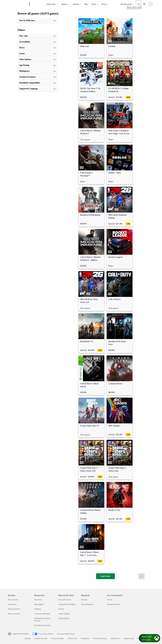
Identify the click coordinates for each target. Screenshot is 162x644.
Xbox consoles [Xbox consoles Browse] (13, 600)
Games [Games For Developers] (110, 600)
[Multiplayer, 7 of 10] (37, 71)
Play (86, 4)
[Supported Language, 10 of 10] (37, 89)
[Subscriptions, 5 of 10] (37, 59)
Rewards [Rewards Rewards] (84, 600)
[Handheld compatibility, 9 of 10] (37, 83)
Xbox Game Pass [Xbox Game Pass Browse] (14, 609)
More (104, 4)
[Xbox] (38, 4)
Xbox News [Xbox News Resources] (38, 600)
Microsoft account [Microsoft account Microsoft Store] (65, 600)
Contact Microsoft (41, 638)
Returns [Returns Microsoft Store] (61, 609)
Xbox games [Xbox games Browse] (12, 604)
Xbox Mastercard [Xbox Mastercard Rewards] (87, 604)
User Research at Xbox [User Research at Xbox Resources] (42, 625)
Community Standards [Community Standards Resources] (42, 614)
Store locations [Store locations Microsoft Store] (64, 618)
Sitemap (28, 638)
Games (64, 4)
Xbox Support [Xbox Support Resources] (39, 604)
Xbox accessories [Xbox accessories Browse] (14, 614)
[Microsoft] (18, 4)
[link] (91, 38)
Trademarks (85, 638)
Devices (76, 4)
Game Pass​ (51, 4)
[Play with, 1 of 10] (37, 36)
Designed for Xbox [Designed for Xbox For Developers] (114, 604)
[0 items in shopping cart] (144, 4)
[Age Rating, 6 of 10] (37, 65)
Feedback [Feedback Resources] (38, 609)
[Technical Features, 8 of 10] (37, 77)
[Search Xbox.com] (139, 4)
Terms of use (72, 638)
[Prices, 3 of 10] (37, 48)
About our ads (129, 638)
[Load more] (105, 576)
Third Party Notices (100, 638)
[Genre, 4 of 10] (37, 54)
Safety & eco (115, 638)
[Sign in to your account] (150, 4)
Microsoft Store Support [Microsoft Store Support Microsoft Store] (67, 604)
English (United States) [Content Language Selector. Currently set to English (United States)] (21, 634)
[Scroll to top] (142, 576)
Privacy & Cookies (58, 638)
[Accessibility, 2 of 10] (37, 42)
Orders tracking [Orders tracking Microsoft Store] (64, 614)
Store (94, 4)
